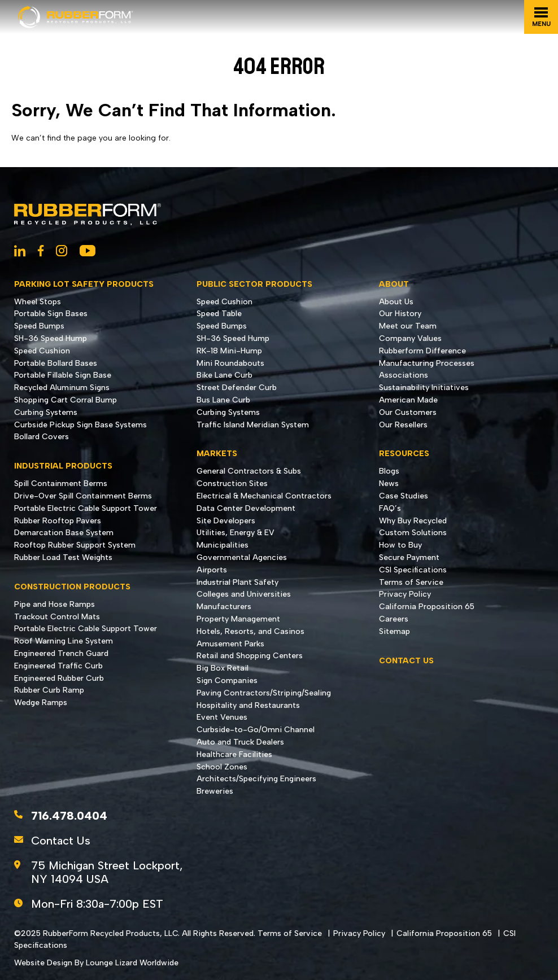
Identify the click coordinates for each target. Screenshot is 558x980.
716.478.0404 (69, 816)
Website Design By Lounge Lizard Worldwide (96, 963)
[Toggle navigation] (541, 17)
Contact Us (61, 841)
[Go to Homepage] (76, 17)
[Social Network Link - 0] (20, 252)
